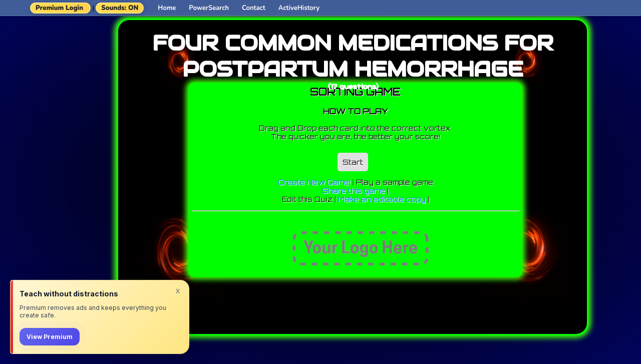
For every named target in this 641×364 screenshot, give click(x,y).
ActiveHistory (299, 8)
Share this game (354, 191)
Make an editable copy (382, 199)
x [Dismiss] (178, 290)
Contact (254, 8)
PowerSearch (209, 8)
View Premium (50, 337)
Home (167, 8)
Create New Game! (314, 182)
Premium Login (59, 8)
